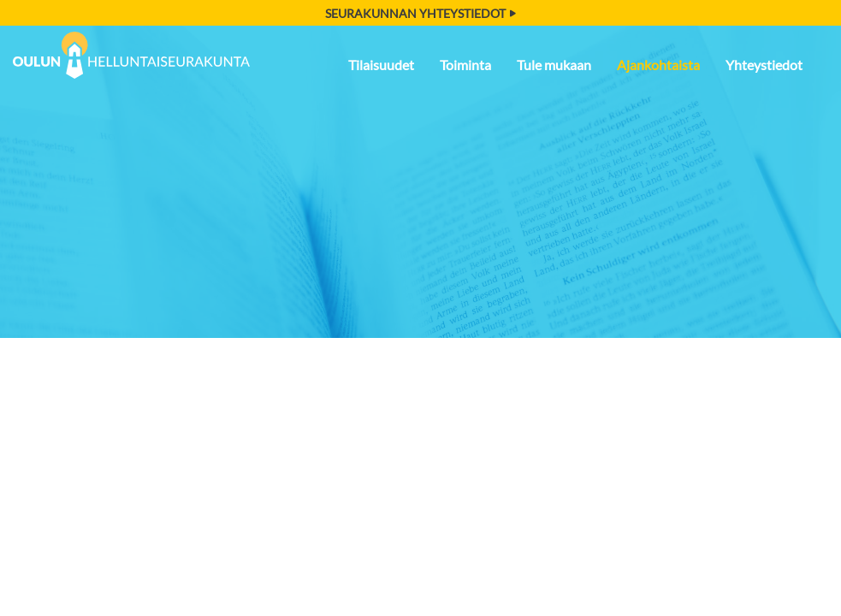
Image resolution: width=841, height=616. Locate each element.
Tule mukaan (554, 65)
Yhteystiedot (764, 65)
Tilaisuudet (381, 65)
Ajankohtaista (658, 65)
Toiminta (465, 65)
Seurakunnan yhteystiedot (420, 13)
